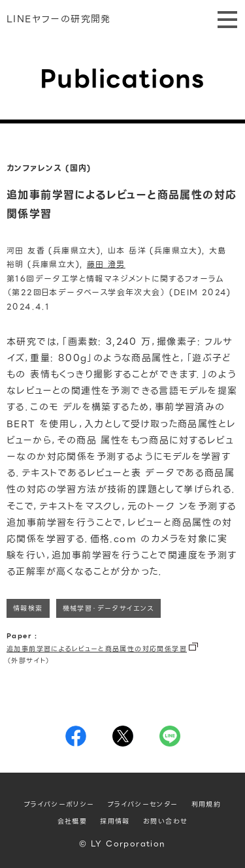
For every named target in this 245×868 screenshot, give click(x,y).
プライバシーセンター (143, 804)
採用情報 (115, 821)
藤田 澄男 (106, 264)
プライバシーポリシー (59, 804)
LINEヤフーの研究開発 (59, 19)
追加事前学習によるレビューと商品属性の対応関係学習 (97, 649)
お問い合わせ (165, 821)
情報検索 (28, 608)
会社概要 (73, 821)
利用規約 (206, 804)
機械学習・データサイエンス (108, 608)
